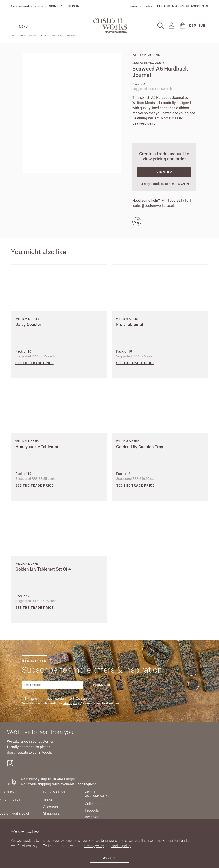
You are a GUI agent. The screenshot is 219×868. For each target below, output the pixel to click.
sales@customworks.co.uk (154, 206)
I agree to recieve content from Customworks (63, 699)
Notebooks (45, 35)
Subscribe (102, 685)
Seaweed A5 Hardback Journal (64, 35)
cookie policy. (121, 846)
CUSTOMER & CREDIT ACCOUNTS (182, 6)
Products (23, 35)
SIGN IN (74, 6)
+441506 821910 (175, 200)
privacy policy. (71, 703)
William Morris (146, 55)
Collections (94, 804)
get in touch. (42, 753)
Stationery (33, 35)
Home (13, 35)
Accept (110, 858)
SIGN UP (55, 6)
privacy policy (94, 846)
